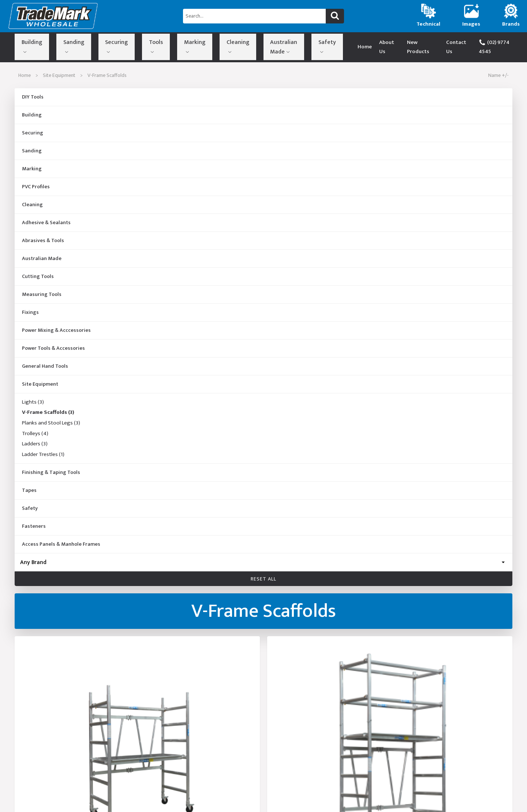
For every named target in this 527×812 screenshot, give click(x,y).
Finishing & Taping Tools (51, 472)
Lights (33, 402)
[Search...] (254, 16)
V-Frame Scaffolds (48, 413)
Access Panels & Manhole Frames (61, 544)
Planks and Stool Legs (51, 423)
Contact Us (454, 47)
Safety (245, 45)
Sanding (54, 45)
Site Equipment (59, 75)
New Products (416, 47)
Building (25, 45)
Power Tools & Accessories (53, 348)
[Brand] (263, 562)
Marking (138, 45)
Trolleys (35, 434)
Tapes (29, 490)
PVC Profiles (36, 187)
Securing (85, 45)
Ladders (35, 444)
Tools (111, 45)
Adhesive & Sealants (46, 223)
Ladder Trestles (43, 455)
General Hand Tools (45, 366)
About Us (381, 47)
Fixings (30, 312)
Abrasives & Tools (43, 241)
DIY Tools (33, 97)
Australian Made (209, 45)
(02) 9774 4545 (498, 47)
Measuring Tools (42, 294)
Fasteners (34, 526)
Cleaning (169, 45)
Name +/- (498, 75)
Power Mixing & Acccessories (56, 330)
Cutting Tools (38, 277)
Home (355, 47)
